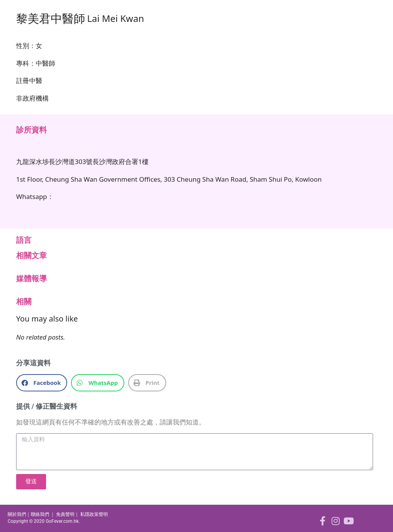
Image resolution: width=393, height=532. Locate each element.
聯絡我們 (40, 514)
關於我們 (17, 514)
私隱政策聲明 (94, 514)
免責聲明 (65, 514)
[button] (42, 383)
